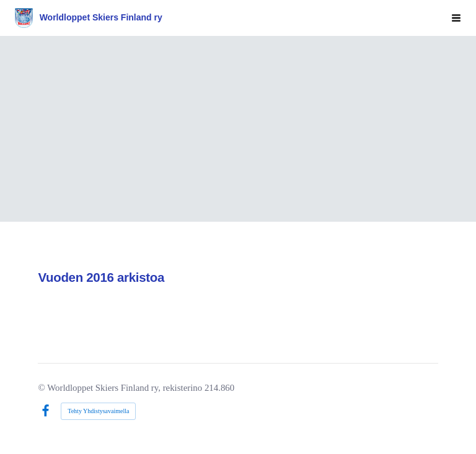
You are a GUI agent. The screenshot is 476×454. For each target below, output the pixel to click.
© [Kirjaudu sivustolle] (42, 388)
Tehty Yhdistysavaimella (98, 411)
